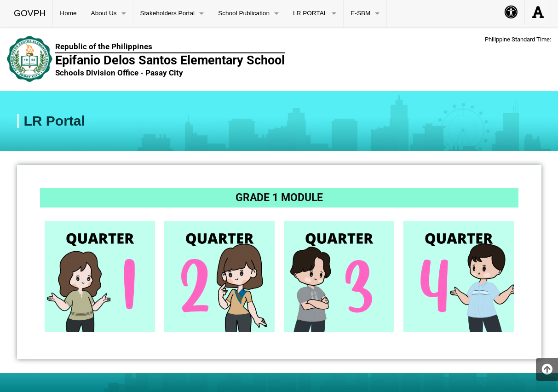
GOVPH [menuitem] (30, 13)
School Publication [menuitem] (244, 13)
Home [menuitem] (68, 13)
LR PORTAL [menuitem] (310, 13)
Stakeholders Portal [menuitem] (168, 13)
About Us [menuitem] (104, 13)
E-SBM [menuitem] (360, 13)
